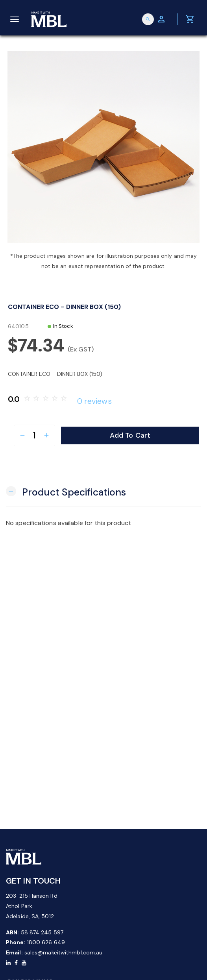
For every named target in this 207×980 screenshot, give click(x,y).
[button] (66, 491)
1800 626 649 (46, 942)
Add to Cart (130, 435)
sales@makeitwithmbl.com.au (64, 952)
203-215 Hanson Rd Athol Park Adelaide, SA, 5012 (32, 906)
